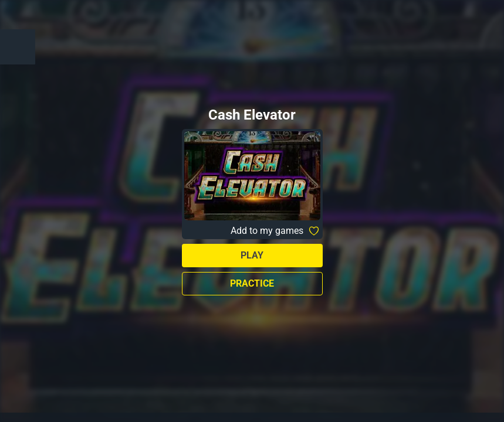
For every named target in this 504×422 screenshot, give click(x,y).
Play (252, 255)
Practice (252, 283)
